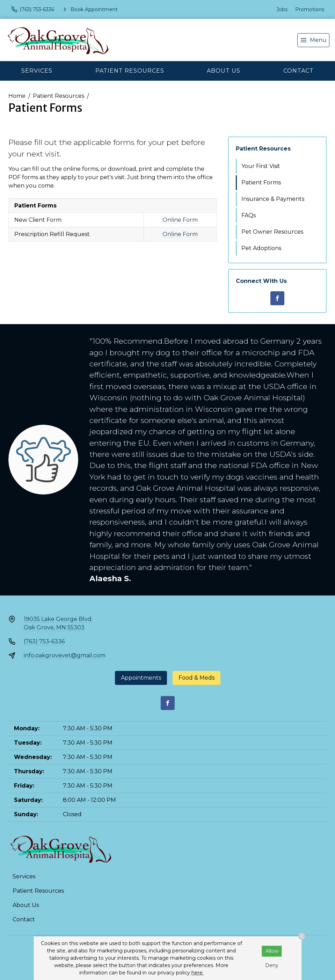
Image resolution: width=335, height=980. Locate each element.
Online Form (180, 220)
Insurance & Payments (273, 199)
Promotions (310, 9)
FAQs (249, 215)
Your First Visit (261, 166)
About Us (224, 71)
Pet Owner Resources (272, 232)
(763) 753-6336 (44, 641)
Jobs (282, 9)
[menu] (313, 40)
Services (37, 71)
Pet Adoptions (261, 248)
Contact (298, 71)
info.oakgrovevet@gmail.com (65, 655)
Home (17, 96)
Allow (272, 951)
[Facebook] (277, 298)
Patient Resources (130, 71)
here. (198, 973)
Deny (272, 965)
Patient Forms (261, 182)
